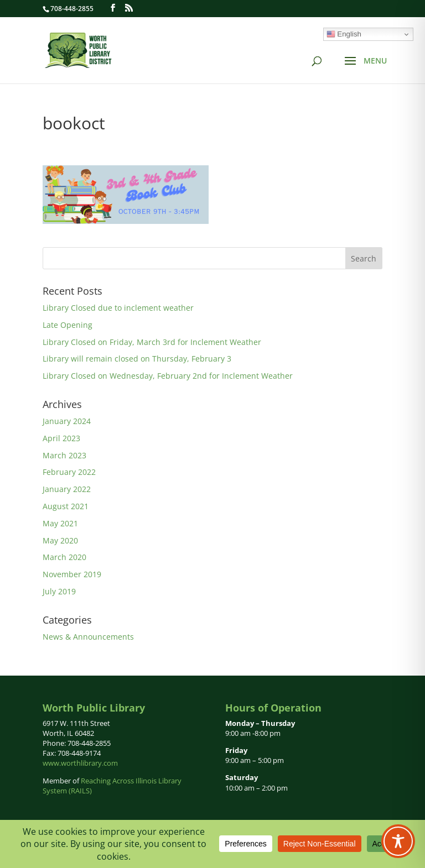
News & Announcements (88, 637)
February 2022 (69, 472)
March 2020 (64, 557)
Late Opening (68, 325)
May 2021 (60, 523)
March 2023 (64, 455)
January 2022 (67, 489)
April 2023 (61, 438)
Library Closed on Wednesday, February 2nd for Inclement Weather (168, 376)
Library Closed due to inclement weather (118, 308)
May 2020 (60, 540)
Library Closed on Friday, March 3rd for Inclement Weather (152, 342)
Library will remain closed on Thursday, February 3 (137, 359)
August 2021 (66, 506)
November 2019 (72, 574)
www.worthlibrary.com (80, 763)
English (344, 34)
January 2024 (67, 421)
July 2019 (59, 591)
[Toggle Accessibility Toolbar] (398, 841)
